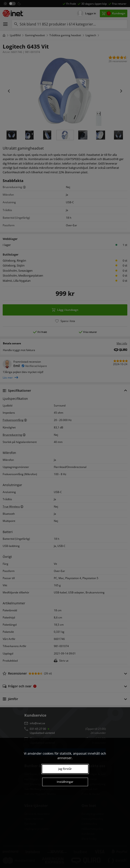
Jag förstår (65, 769)
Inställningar (65, 782)
